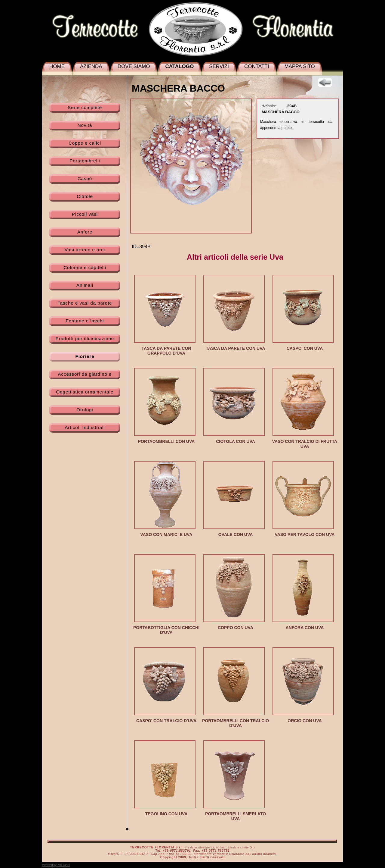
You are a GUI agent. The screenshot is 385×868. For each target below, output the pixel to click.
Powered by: (56, 865)
